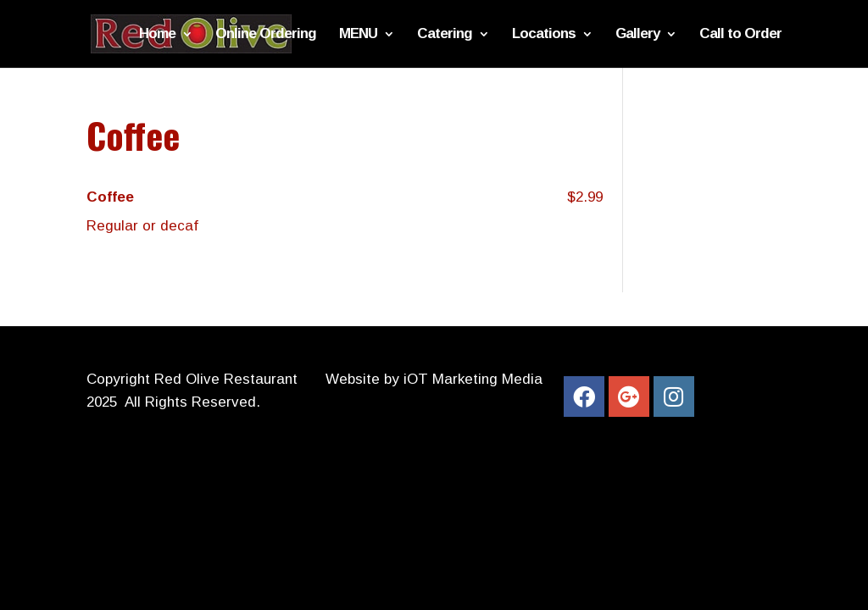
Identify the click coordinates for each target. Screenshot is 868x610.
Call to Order (740, 35)
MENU (358, 35)
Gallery (637, 35)
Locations (544, 35)
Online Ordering (266, 35)
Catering (445, 35)
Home (157, 35)
